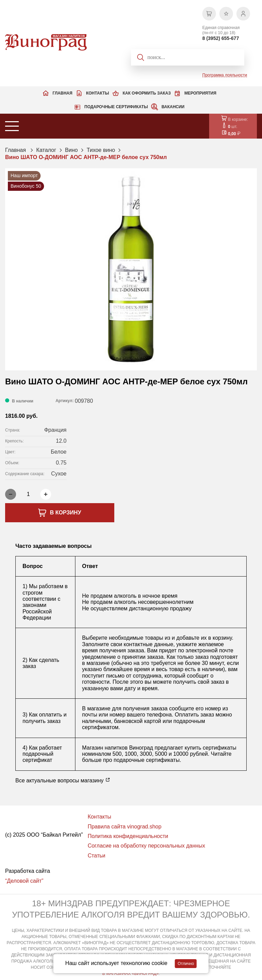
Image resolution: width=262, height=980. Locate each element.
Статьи (97, 856)
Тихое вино (101, 150)
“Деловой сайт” (24, 881)
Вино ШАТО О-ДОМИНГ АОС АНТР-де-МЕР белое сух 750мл (86, 157)
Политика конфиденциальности (128, 836)
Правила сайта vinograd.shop (125, 827)
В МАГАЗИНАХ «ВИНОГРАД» (130, 974)
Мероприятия (200, 93)
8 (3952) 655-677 (221, 38)
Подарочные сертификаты (116, 107)
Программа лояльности (225, 75)
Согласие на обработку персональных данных (146, 846)
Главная (62, 93)
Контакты (97, 93)
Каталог (46, 150)
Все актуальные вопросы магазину (63, 780)
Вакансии (173, 107)
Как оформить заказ (147, 93)
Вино (71, 150)
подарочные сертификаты (147, 760)
